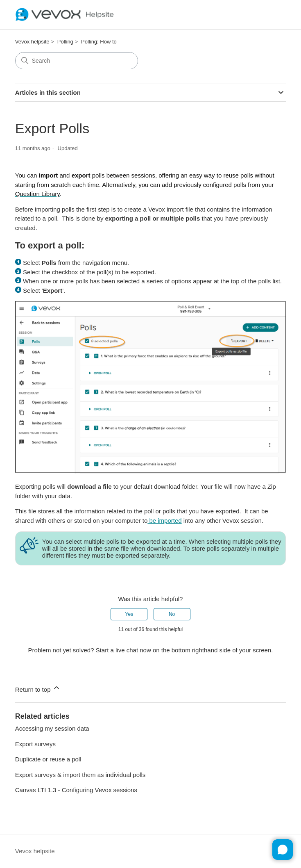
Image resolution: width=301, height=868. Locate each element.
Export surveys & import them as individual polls (80, 775)
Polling (65, 42)
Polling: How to (99, 42)
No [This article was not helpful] (172, 614)
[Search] (77, 61)
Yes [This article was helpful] (129, 614)
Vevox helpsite (32, 42)
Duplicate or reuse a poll (48, 759)
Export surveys (35, 744)
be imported (164, 521)
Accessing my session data (52, 728)
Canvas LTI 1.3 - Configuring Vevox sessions (76, 790)
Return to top (38, 688)
